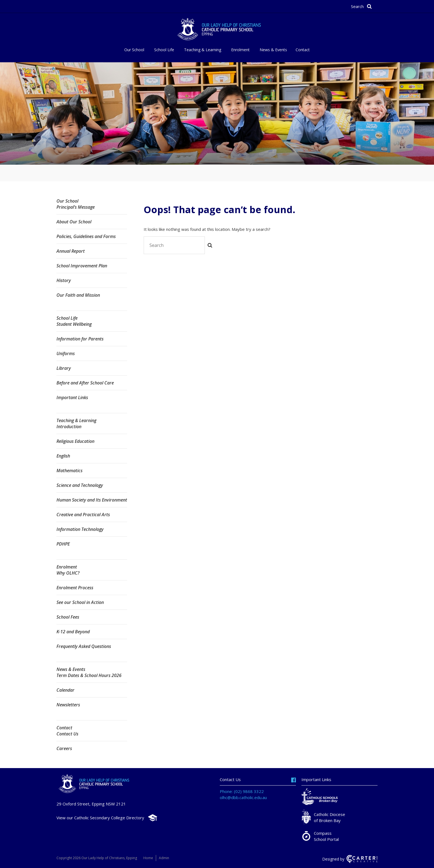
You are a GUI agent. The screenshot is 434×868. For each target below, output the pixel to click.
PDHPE (63, 544)
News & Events (273, 50)
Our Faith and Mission (78, 295)
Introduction (69, 427)
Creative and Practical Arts (83, 515)
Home (148, 858)
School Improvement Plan (82, 266)
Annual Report (71, 251)
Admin (164, 858)
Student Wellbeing (74, 324)
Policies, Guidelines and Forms (86, 236)
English (63, 456)
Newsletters (68, 705)
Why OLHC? (68, 573)
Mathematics (69, 471)
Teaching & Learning (203, 50)
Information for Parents (80, 339)
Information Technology (80, 529)
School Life (164, 50)
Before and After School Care (85, 383)
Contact (303, 50)
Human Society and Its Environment (92, 500)
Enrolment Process (75, 588)
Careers (64, 748)
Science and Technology (80, 485)
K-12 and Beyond (73, 632)
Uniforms (66, 353)
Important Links (72, 397)
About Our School (74, 222)
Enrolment (240, 50)
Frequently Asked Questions (84, 646)
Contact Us (67, 734)
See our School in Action (80, 602)
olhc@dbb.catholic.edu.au (243, 797)
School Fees (68, 617)
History (64, 280)
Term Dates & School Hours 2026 (89, 675)
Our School (134, 50)
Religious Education (75, 441)
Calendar (65, 690)
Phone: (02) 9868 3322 (242, 791)
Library (64, 368)
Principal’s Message (76, 207)
